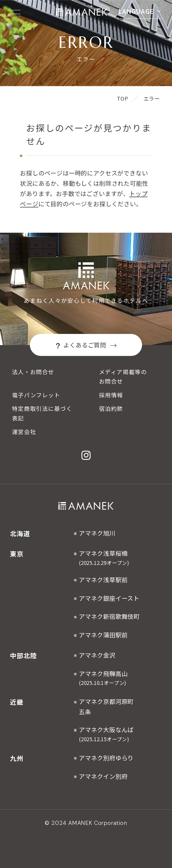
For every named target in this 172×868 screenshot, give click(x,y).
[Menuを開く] (14, 12)
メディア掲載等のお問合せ (123, 376)
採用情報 (111, 395)
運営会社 (24, 432)
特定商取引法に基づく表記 (42, 413)
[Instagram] (86, 455)
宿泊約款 (111, 408)
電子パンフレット (36, 395)
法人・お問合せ (33, 372)
